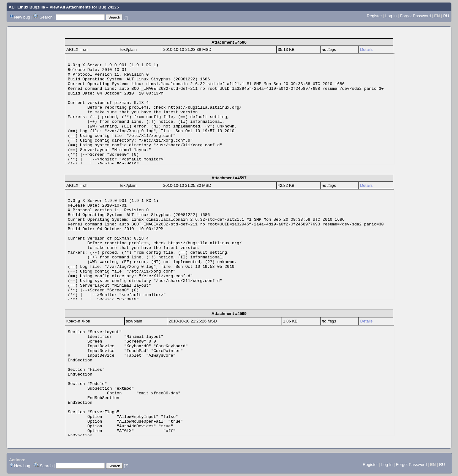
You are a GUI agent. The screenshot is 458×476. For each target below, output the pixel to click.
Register (374, 16)
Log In (391, 16)
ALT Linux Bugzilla (27, 7)
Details (366, 49)
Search (46, 17)
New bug (22, 17)
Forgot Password (415, 16)
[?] (126, 17)
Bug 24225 (109, 7)
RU (446, 16)
